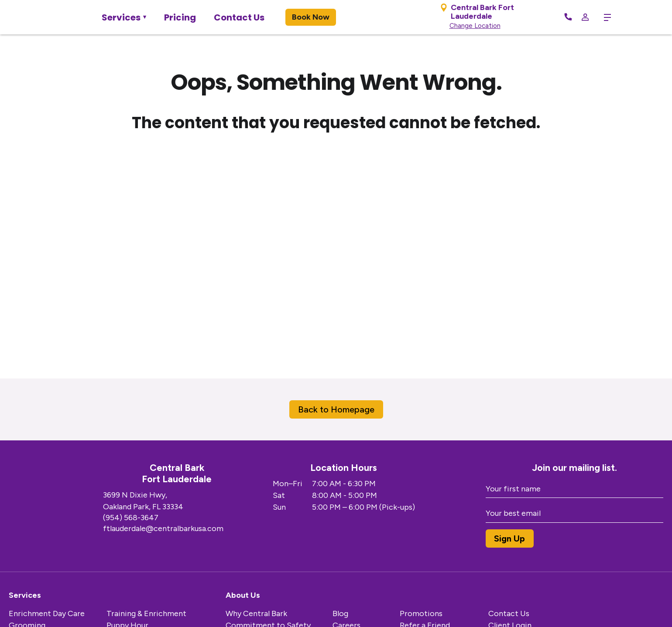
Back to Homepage (336, 409)
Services (121, 17)
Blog (340, 613)
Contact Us (239, 17)
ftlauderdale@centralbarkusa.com (163, 528)
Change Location (475, 26)
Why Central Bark (256, 613)
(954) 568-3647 (131, 518)
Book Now (311, 17)
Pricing (180, 17)
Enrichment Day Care (47, 613)
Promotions (421, 613)
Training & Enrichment (146, 613)
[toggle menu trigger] (604, 17)
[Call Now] (568, 17)
